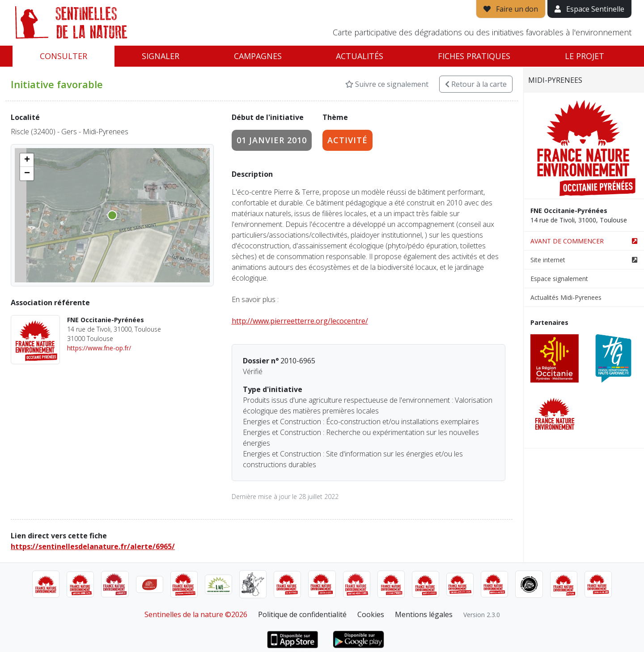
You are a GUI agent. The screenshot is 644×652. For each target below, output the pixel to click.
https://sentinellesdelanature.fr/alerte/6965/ (93, 546)
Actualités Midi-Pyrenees (566, 297)
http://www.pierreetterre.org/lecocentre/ (300, 321)
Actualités (360, 56)
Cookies (371, 614)
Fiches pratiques (474, 56)
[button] (27, 160)
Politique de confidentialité (302, 614)
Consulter (64, 56)
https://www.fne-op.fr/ (99, 348)
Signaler (161, 56)
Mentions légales (424, 614)
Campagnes (258, 56)
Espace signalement (559, 279)
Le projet (585, 56)
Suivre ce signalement (387, 84)
